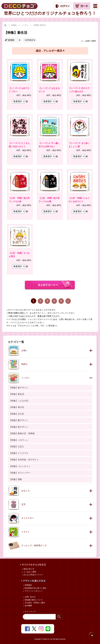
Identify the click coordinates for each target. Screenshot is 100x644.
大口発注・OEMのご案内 (35, 603)
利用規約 (28, 585)
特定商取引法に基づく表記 (35, 588)
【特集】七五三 (17, 447)
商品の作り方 (29, 569)
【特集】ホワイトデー (20, 473)
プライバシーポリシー (33, 591)
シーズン (25, 25)
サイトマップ (30, 612)
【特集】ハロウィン (19, 440)
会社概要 (28, 606)
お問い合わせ (30, 597)
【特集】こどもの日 (19, 401)
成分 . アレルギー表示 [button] (50, 51)
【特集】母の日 (17, 407)
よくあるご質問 (30, 572)
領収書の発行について (33, 600)
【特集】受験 (16, 479)
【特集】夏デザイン (19, 420)
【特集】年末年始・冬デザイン (24, 460)
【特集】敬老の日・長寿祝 (22, 433)
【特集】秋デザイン (19, 427)
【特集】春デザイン (19, 388)
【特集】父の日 (17, 414)
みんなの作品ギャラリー (33, 575)
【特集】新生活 (39, 25)
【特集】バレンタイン (20, 466)
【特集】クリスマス (19, 453)
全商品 (14, 25)
